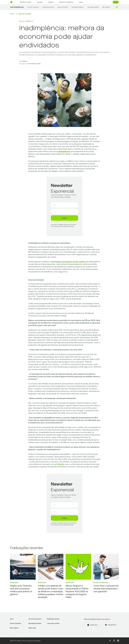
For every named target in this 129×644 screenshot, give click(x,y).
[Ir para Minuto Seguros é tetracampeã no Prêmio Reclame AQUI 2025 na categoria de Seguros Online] (78, 591)
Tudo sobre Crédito (93, 7)
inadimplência (64, 151)
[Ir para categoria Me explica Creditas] (106, 583)
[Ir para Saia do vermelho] (25, 14)
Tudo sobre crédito (53, 623)
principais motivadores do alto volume (69, 262)
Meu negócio (106, 7)
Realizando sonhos (48, 7)
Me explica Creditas (78, 7)
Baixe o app (32, 628)
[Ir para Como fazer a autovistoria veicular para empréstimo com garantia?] (106, 589)
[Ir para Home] (12, 14)
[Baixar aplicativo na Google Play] (111, 625)
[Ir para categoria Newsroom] (23, 583)
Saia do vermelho (16, 623)
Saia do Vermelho (63, 7)
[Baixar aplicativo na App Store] (92, 625)
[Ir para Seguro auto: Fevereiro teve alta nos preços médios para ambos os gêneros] (23, 590)
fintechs (61, 464)
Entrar (116, 2)
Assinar (64, 218)
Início (12, 619)
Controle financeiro (33, 7)
